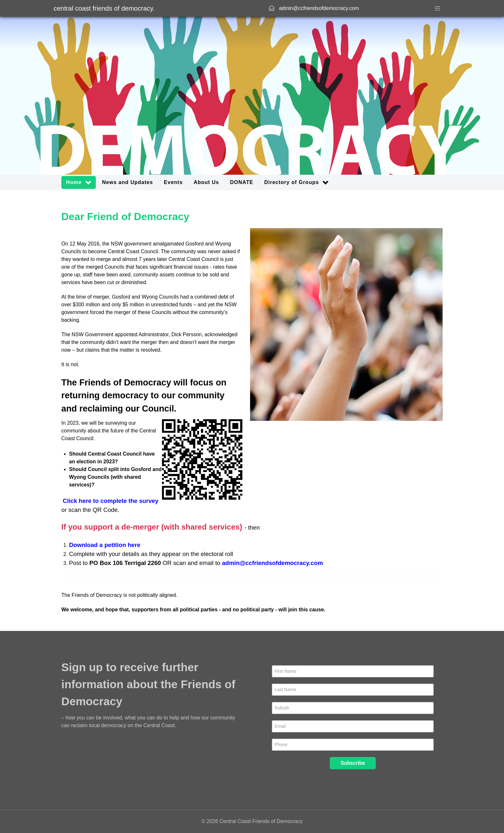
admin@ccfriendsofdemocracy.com (272, 563)
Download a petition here (105, 545)
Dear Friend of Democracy (125, 217)
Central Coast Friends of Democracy (104, 8)
